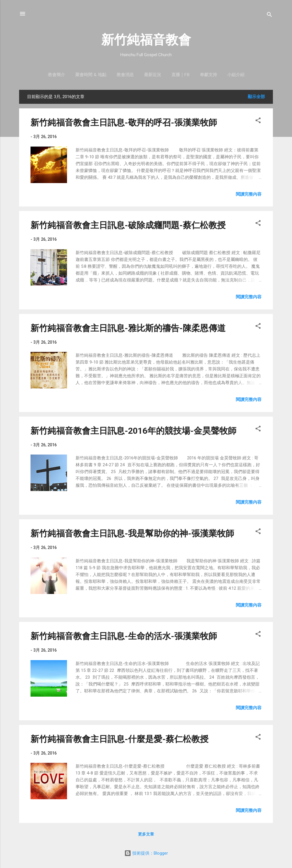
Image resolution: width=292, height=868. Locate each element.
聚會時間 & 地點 (91, 75)
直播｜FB (181, 75)
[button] (258, 121)
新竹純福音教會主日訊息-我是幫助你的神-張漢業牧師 (132, 533)
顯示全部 (256, 97)
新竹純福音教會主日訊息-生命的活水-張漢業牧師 (124, 636)
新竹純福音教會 (146, 40)
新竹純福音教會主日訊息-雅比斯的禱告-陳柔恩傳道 (128, 328)
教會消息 (125, 75)
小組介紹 (236, 75)
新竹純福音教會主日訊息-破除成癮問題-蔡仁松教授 (128, 225)
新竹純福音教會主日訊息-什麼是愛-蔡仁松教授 (119, 739)
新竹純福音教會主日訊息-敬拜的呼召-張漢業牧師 (124, 122)
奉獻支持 (208, 75)
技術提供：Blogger (146, 853)
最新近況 (153, 75)
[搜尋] (269, 16)
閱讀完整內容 (249, 194)
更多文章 (146, 834)
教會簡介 (56, 75)
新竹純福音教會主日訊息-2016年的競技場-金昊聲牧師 (133, 431)
